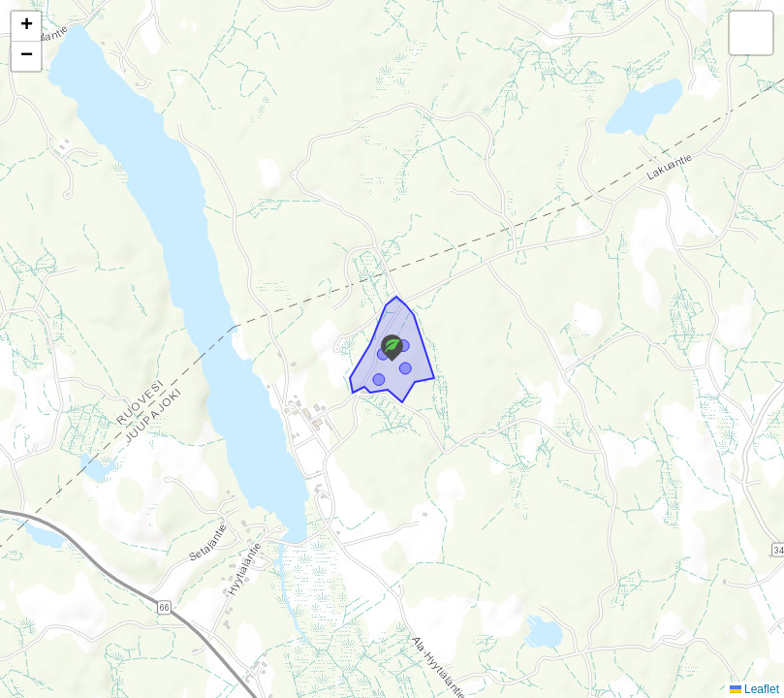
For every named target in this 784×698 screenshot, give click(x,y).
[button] (392, 348)
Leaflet (754, 689)
